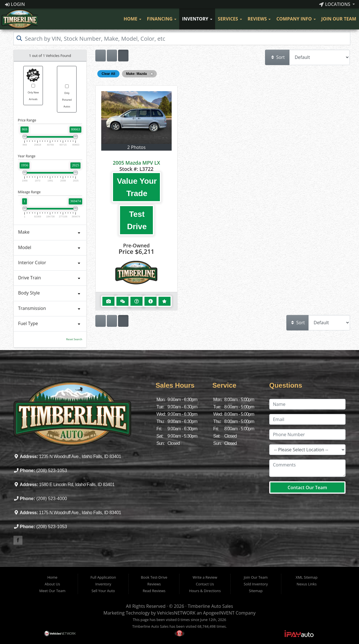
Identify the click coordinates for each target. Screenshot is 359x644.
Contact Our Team (308, 487)
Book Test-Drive (154, 577)
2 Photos (136, 147)
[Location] (307, 450)
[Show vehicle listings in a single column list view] (100, 56)
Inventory (197, 19)
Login (15, 4)
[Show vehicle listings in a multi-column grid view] (123, 56)
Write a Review (205, 577)
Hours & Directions (205, 591)
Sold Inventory (256, 584)
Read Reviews (154, 591)
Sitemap (256, 591)
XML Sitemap (307, 577)
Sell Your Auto (103, 591)
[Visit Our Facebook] (115, 19)
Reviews (259, 19)
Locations (335, 4)
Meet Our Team (52, 591)
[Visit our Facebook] (18, 540)
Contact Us (205, 584)
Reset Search (74, 339)
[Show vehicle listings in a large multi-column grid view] (112, 56)
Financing (162, 19)
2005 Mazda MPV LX (136, 163)
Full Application (103, 577)
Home (133, 19)
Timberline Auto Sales (210, 606)
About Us (52, 584)
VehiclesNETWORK (176, 613)
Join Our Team (339, 19)
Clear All (108, 74)
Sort (278, 57)
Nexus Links (307, 584)
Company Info (296, 19)
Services (230, 19)
